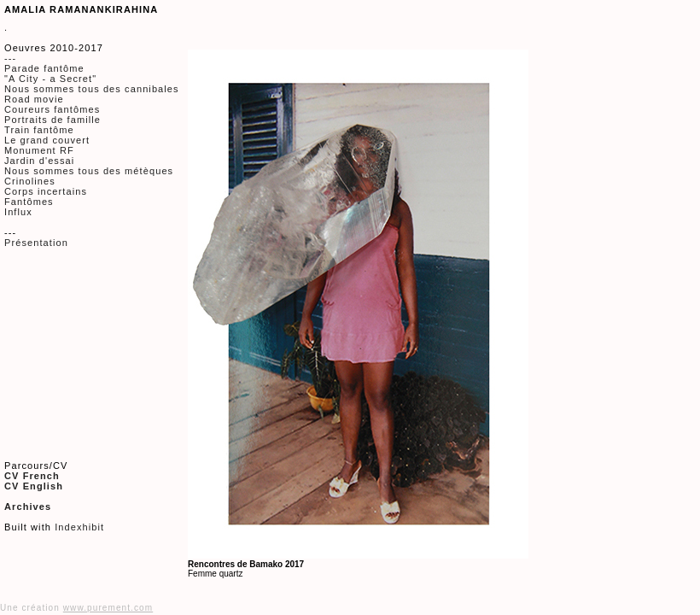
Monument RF (39, 150)
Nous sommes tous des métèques (89, 171)
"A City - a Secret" (50, 79)
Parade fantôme (44, 68)
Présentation (36, 243)
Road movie (34, 99)
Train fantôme (39, 130)
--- (10, 58)
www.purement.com (108, 608)
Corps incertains (46, 191)
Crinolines (30, 181)
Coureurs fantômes (52, 109)
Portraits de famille (52, 120)
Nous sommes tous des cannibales (92, 89)
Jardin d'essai (39, 161)
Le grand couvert (47, 140)
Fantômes (29, 202)
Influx (18, 212)
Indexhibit (79, 527)
